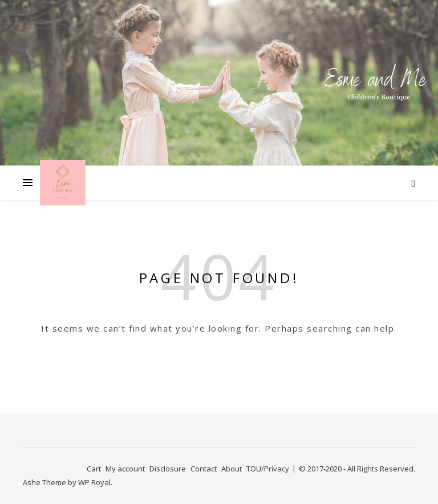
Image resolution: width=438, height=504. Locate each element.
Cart (94, 469)
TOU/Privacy (268, 469)
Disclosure (168, 469)
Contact (204, 469)
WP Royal (94, 482)
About (232, 469)
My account (125, 469)
